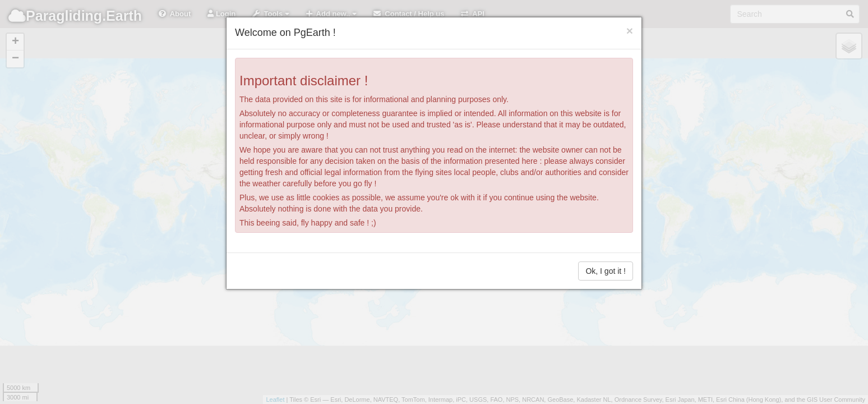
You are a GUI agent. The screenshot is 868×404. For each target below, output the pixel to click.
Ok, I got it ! (606, 271)
